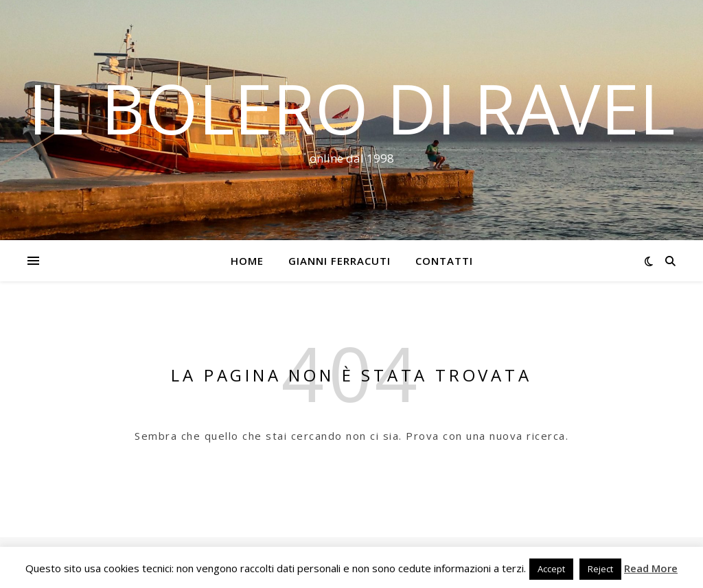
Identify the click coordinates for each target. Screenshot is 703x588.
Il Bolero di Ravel (351, 108)
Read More (651, 568)
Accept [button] (551, 569)
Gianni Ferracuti (339, 261)
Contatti (444, 261)
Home (247, 261)
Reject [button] (600, 569)
